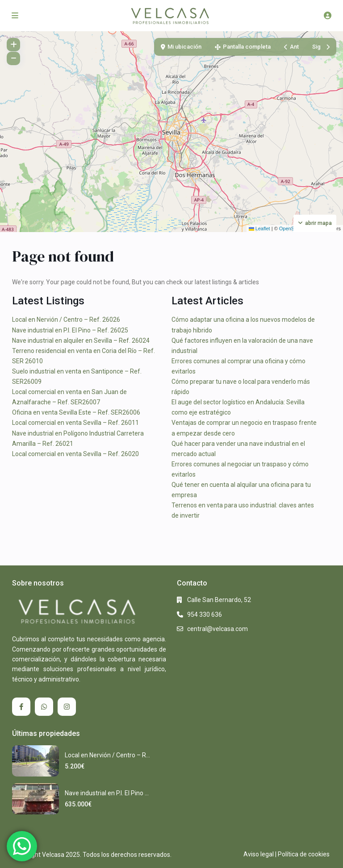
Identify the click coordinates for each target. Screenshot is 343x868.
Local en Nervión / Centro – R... (107, 755)
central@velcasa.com (218, 629)
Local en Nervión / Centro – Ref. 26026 (66, 320)
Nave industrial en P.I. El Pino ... (107, 793)
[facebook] (21, 707)
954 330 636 (205, 615)
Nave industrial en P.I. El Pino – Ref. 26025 (70, 330)
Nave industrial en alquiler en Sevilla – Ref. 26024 (81, 341)
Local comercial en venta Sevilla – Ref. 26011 (75, 423)
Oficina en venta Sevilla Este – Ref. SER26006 (76, 412)
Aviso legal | (260, 854)
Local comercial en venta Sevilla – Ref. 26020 (75, 454)
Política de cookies (304, 854)
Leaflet (259, 228)
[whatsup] (44, 707)
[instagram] (67, 707)
